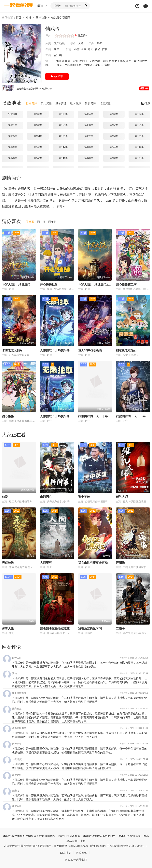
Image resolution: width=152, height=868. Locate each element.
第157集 (114, 125)
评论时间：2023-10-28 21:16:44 (134, 673)
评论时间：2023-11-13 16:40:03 (134, 790)
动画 (84, 49)
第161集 (13, 125)
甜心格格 (8, 416)
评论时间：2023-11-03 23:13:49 (134, 728)
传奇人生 (8, 628)
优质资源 (90, 103)
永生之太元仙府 (12, 350)
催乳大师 (122, 496)
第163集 (114, 114)
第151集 (114, 136)
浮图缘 (120, 562)
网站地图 (66, 853)
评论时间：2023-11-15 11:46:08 (134, 806)
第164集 (89, 114)
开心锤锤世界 (49, 284)
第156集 (139, 125)
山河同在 (46, 496)
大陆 (81, 43)
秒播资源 (31, 103)
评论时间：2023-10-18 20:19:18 (134, 658)
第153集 (63, 136)
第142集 (38, 158)
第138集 (139, 158)
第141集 (63, 158)
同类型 (30, 222)
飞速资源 (105, 103)
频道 (42, 6)
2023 (100, 43)
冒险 (98, 49)
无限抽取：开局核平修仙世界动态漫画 (65, 350)
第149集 (13, 147)
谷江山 (58, 55)
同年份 (52, 222)
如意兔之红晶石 (126, 350)
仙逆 (5, 496)
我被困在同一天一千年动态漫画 (99, 416)
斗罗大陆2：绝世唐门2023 (96, 284)
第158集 (89, 125)
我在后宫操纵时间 (90, 628)
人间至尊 (46, 562)
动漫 (29, 18)
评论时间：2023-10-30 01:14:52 (134, 693)
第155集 (13, 136)
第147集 (63, 147)
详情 (108, 65)
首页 (19, 18)
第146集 (89, 147)
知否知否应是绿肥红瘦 (55, 628)
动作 (77, 49)
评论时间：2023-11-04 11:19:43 (134, 744)
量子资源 (61, 103)
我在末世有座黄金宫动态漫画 (97, 562)
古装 (105, 49)
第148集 (38, 147)
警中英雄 (84, 496)
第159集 (63, 125)
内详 (56, 49)
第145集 (114, 147)
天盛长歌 (8, 562)
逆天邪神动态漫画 (90, 350)
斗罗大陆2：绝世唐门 (16, 284)
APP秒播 (13, 114)
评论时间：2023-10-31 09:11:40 (134, 708)
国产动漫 (42, 18)
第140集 (89, 158)
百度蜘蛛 (82, 853)
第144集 (139, 147)
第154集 (38, 136)
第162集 (139, 114)
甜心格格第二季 (126, 284)
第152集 (89, 136)
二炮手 (120, 628)
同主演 (41, 222)
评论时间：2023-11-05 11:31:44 (134, 759)
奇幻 (91, 49)
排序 (145, 103)
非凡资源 (46, 103)
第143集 (13, 158)
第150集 (139, 136)
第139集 (114, 158)
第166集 (38, 114)
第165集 (63, 114)
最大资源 (76, 103)
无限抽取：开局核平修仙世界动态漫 (64, 416)
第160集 (38, 125)
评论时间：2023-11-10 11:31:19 (134, 775)
